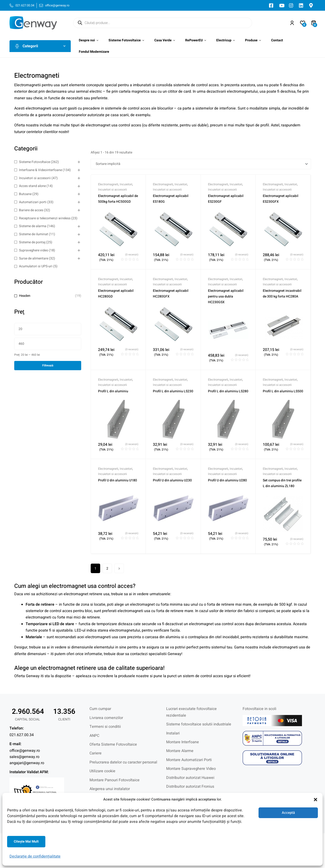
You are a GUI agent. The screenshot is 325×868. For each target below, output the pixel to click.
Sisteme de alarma (33, 226)
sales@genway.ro (24, 757)
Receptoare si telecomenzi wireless (45, 218)
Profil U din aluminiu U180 (118, 480)
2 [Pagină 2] (107, 568)
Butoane (25, 194)
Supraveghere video (34, 250)
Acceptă (288, 813)
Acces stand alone (32, 186)
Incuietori (126, 184)
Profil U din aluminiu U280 (227, 480)
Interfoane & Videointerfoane (40, 170)
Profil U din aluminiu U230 (172, 480)
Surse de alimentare (34, 258)
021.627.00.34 (22, 735)
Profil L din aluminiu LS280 (228, 391)
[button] (316, 800)
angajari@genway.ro (27, 763)
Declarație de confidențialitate (35, 856)
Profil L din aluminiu (113, 391)
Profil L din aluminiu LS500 (283, 391)
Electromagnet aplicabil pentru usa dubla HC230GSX (226, 296)
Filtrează (48, 365)
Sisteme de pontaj (32, 242)
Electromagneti (108, 184)
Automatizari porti (33, 202)
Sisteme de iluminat (34, 234)
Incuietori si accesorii (35, 178)
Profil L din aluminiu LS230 (173, 391)
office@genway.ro (25, 751)
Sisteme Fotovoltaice (35, 162)
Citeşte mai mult (26, 842)
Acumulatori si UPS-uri (36, 266)
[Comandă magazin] (201, 164)
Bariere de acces (31, 210)
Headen (25, 296)
